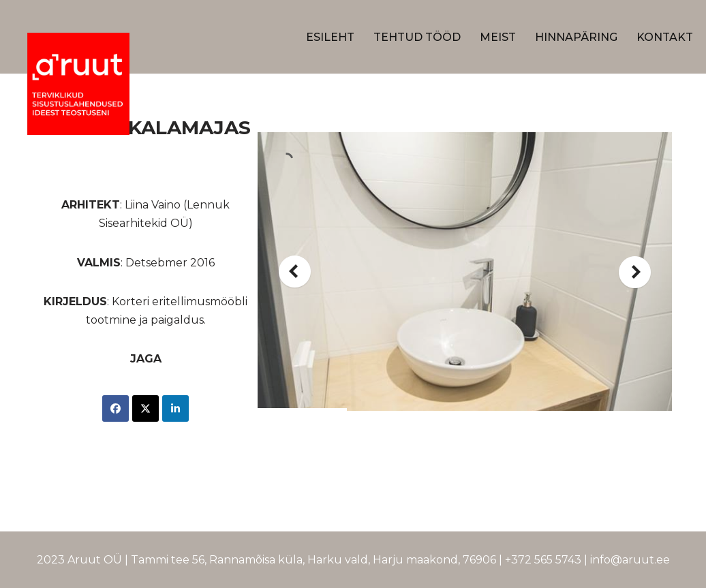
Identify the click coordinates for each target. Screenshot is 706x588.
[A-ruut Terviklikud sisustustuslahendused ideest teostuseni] (78, 84)
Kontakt (665, 37)
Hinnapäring (576, 37)
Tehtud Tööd (417, 37)
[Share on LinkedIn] (175, 408)
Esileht (330, 37)
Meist (498, 37)
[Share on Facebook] (116, 408)
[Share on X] (145, 408)
